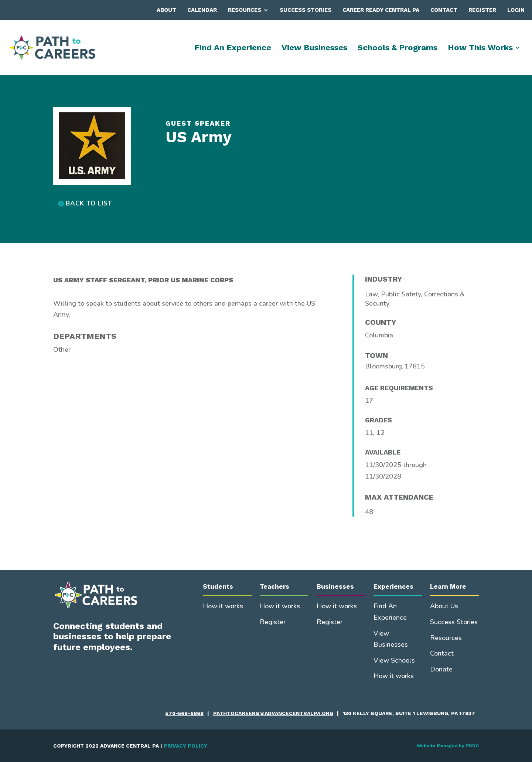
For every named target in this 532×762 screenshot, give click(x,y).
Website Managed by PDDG (448, 746)
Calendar (202, 10)
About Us (444, 606)
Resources (245, 10)
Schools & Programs (398, 49)
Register (482, 10)
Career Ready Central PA (381, 10)
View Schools (394, 660)
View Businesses (314, 49)
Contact (444, 10)
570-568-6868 (185, 713)
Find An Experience (233, 49)
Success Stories (306, 10)
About (166, 10)
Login (516, 10)
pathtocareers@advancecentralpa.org (273, 713)
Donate (441, 669)
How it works (223, 606)
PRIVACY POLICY (185, 746)
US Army (199, 137)
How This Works (480, 49)
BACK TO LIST (89, 203)
